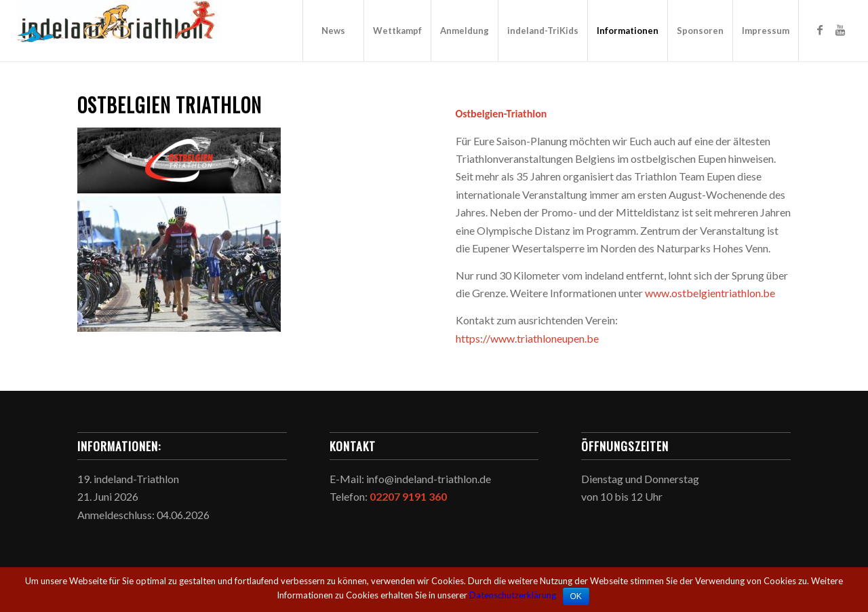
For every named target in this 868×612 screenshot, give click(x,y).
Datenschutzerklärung (513, 595)
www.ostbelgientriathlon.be (710, 293)
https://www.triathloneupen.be (527, 338)
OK (576, 596)
